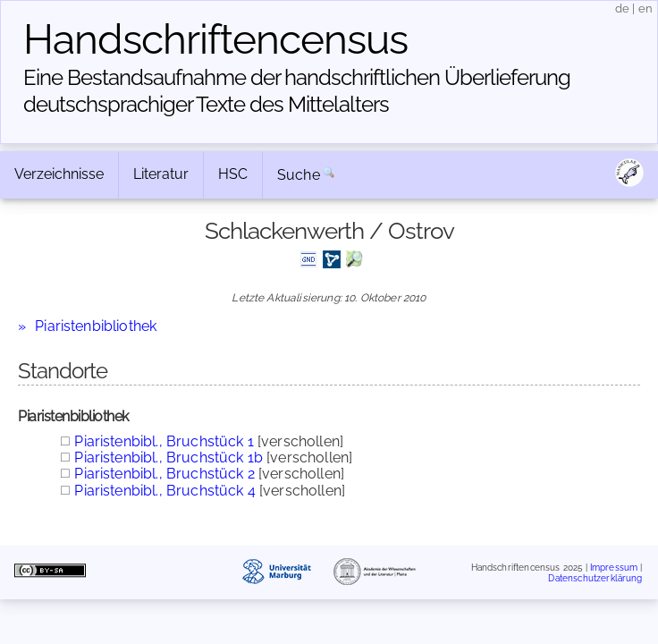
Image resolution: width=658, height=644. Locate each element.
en (645, 8)
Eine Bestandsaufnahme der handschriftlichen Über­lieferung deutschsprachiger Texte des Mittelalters (297, 91)
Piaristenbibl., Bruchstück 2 (164, 474)
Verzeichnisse (59, 174)
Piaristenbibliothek (96, 326)
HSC (233, 174)
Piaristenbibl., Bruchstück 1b (169, 458)
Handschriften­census (215, 39)
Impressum (614, 568)
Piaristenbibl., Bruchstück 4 (164, 491)
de (622, 8)
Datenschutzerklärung (595, 577)
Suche (299, 175)
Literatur (161, 174)
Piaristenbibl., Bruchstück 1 (164, 441)
